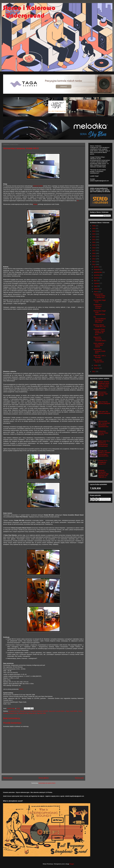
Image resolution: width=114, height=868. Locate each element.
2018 (94, 248)
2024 (94, 231)
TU (78, 201)
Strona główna (43, 778)
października (98, 272)
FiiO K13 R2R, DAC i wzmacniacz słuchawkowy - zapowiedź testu (104, 424)
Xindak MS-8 (32, 713)
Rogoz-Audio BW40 (72, 711)
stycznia (97, 368)
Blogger (72, 864)
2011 (94, 372)
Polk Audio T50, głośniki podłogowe (104, 412)
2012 (94, 264)
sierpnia (96, 278)
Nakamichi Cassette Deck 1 (57, 711)
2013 (94, 262)
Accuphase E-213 (14, 711)
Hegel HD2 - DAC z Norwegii (100, 356)
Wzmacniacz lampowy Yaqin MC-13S (103, 394)
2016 (94, 253)
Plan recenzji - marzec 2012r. (99, 361)
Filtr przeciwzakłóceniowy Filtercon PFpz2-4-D (100, 320)
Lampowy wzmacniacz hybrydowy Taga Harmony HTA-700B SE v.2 (103, 474)
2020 (94, 242)
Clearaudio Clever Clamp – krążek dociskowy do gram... (99, 332)
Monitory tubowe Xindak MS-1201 (100, 326)
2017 (94, 251)
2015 (94, 256)
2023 (94, 234)
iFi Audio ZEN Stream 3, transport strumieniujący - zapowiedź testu (104, 453)
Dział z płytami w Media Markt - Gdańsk (99, 345)
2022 (94, 237)
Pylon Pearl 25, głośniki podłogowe (104, 403)
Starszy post (79, 778)
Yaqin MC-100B (41, 713)
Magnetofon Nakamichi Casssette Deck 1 (100, 339)
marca (96, 292)
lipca (95, 281)
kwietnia (97, 289)
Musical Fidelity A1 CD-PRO (40, 711)
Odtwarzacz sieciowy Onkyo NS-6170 (103, 433)
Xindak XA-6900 (38, 186)
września (97, 275)
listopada (97, 270)
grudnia (96, 267)
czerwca (97, 283)
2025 (94, 228)
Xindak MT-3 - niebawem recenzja (98, 306)
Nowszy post (8, 778)
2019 (94, 245)
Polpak (35, 204)
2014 (94, 259)
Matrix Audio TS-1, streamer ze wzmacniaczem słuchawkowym (104, 444)
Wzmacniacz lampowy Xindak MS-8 (99, 351)
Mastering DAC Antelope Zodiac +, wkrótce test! (99, 296)
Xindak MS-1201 (23, 713)
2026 (94, 226)
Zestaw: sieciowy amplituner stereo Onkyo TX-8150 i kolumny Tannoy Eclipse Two (104, 385)
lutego (96, 365)
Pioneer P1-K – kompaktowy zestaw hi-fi (103, 462)
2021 (94, 239)
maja (96, 286)
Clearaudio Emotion (25, 711)
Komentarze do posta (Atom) (47, 783)
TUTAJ (21, 689)
